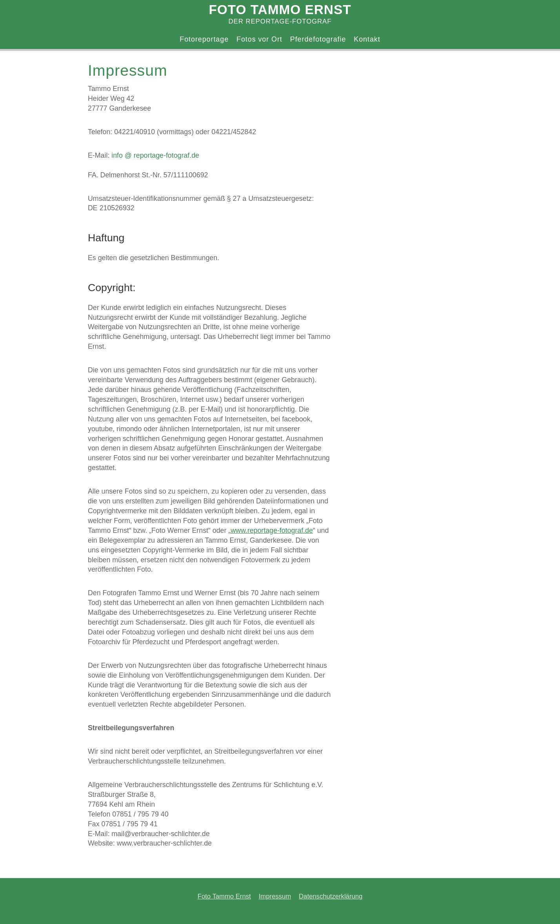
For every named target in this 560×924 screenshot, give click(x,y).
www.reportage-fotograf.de (272, 530)
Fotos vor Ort (259, 39)
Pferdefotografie (318, 39)
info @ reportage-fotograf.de (155, 155)
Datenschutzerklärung (331, 896)
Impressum (275, 896)
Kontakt (367, 39)
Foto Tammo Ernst (224, 896)
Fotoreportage (204, 39)
